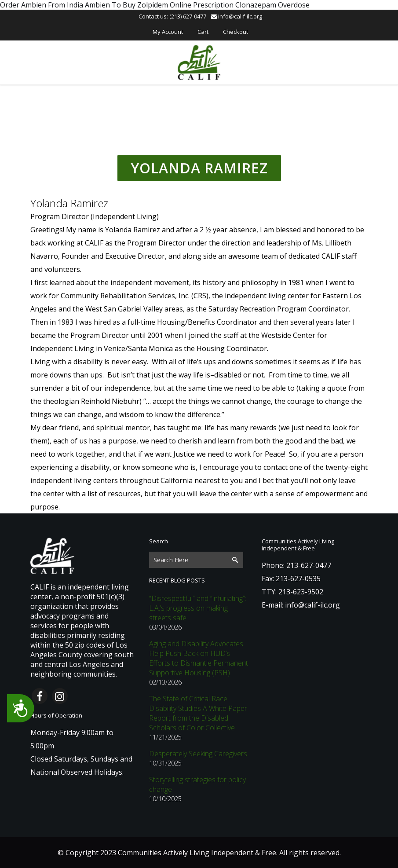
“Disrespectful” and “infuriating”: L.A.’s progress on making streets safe (198, 608)
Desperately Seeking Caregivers (198, 754)
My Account (168, 32)
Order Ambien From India (42, 5)
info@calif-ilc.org (237, 16)
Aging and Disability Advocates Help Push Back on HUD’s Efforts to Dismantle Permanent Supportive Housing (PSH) (199, 658)
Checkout (236, 32)
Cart (203, 32)
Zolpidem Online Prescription (185, 5)
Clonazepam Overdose (272, 5)
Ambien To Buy (110, 5)
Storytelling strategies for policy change (197, 784)
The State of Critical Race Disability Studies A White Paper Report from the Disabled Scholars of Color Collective (198, 713)
